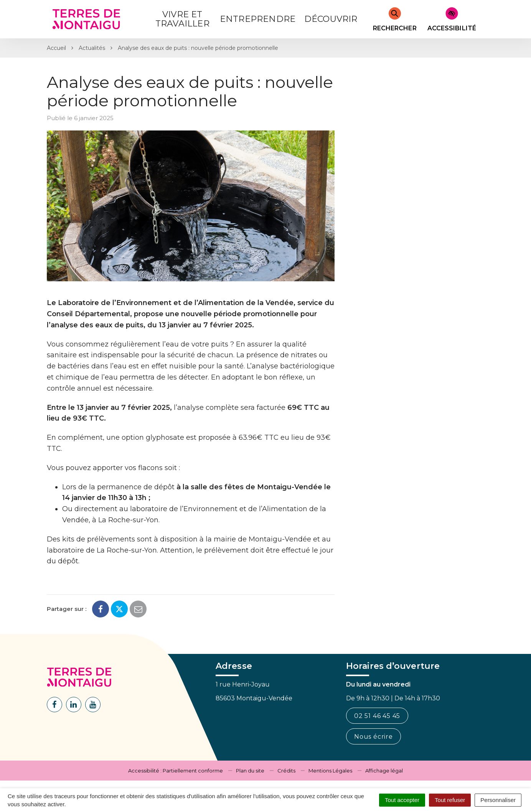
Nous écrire (374, 737)
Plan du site (250, 771)
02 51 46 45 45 (377, 716)
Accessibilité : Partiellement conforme (176, 771)
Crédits (286, 771)
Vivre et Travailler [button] (182, 19)
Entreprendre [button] (258, 19)
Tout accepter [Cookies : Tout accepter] (402, 800)
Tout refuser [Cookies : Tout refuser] (450, 800)
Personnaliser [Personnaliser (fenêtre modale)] (498, 800)
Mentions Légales (330, 771)
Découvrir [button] (331, 19)
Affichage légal (384, 771)
